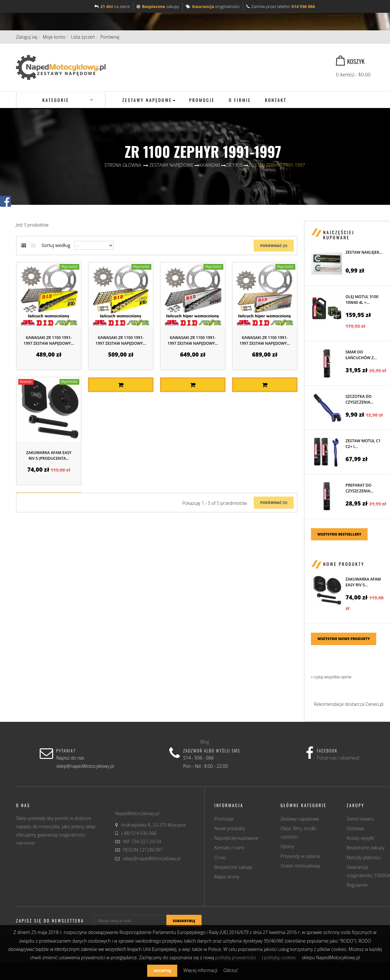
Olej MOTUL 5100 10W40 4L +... (362, 300)
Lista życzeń (83, 37)
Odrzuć (231, 970)
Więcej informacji (201, 970)
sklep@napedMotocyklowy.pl (152, 858)
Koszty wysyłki (360, 838)
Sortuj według (56, 245)
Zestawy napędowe (300, 819)
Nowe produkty (344, 564)
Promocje (224, 819)
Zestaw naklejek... (364, 252)
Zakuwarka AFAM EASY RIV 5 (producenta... (49, 455)
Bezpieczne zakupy (233, 867)
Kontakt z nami (229, 848)
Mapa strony (227, 877)
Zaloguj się (27, 37)
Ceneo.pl (374, 704)
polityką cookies (280, 957)
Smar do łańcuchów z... (361, 355)
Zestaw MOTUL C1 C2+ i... (363, 444)
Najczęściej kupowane (339, 235)
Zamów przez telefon (281, 6)
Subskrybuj (184, 921)
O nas (220, 857)
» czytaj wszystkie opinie (331, 677)
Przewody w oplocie (300, 856)
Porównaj (110, 37)
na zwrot (112, 6)
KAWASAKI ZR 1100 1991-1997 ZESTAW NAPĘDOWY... (49, 340)
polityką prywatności (236, 957)
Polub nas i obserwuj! (338, 758)
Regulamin (357, 885)
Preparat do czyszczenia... (359, 488)
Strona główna (123, 165)
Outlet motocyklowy (300, 866)
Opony (287, 846)
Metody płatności (364, 857)
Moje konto (54, 37)
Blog (205, 742)
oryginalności (213, 6)
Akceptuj (162, 971)
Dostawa (355, 828)
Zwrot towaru (360, 819)
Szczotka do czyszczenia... (359, 399)
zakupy (158, 6)
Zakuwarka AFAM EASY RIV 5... (363, 582)
